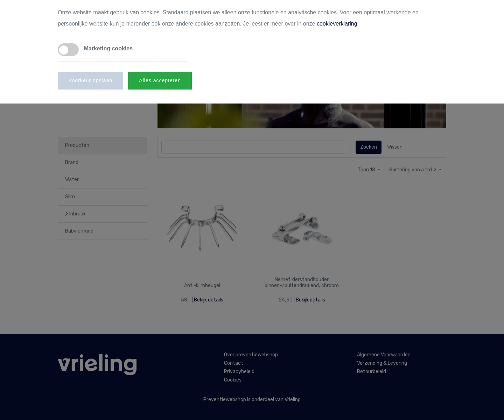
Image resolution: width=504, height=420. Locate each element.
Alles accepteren (160, 80)
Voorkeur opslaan (90, 80)
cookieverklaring (337, 24)
